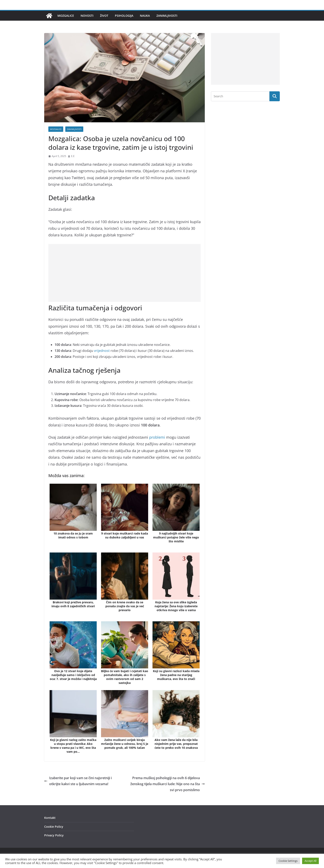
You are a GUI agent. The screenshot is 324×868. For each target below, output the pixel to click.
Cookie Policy (54, 827)
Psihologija (124, 16)
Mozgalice (66, 16)
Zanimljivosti (167, 16)
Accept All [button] (310, 861)
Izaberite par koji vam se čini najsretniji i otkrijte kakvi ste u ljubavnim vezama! (78, 781)
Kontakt (50, 818)
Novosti (87, 16)
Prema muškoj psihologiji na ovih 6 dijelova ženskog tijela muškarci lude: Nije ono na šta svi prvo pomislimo (168, 784)
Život (104, 16)
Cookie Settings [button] (288, 861)
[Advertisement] (124, 273)
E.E (73, 156)
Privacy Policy (54, 835)
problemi (157, 437)
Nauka (145, 16)
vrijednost (102, 351)
